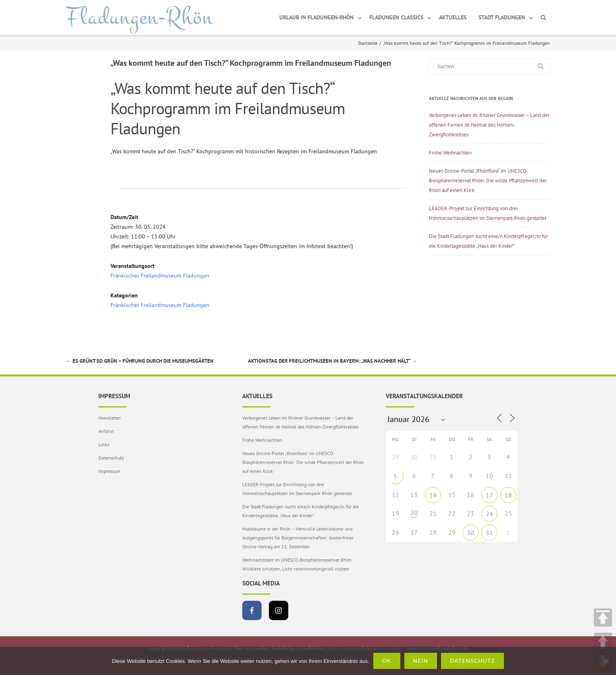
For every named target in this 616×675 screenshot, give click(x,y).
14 (433, 495)
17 (489, 495)
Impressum (109, 471)
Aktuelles (453, 17)
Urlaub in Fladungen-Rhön (316, 17)
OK (387, 661)
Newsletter (110, 418)
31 (489, 533)
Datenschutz (111, 458)
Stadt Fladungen (502, 17)
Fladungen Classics (396, 17)
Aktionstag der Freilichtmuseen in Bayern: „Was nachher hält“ (332, 361)
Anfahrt (106, 431)
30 (414, 457)
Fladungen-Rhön (140, 17)
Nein (421, 661)
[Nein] (606, 661)
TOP (603, 618)
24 (489, 514)
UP (603, 642)
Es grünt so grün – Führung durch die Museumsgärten (140, 361)
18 (508, 495)
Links (104, 444)
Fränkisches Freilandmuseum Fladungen (160, 276)
